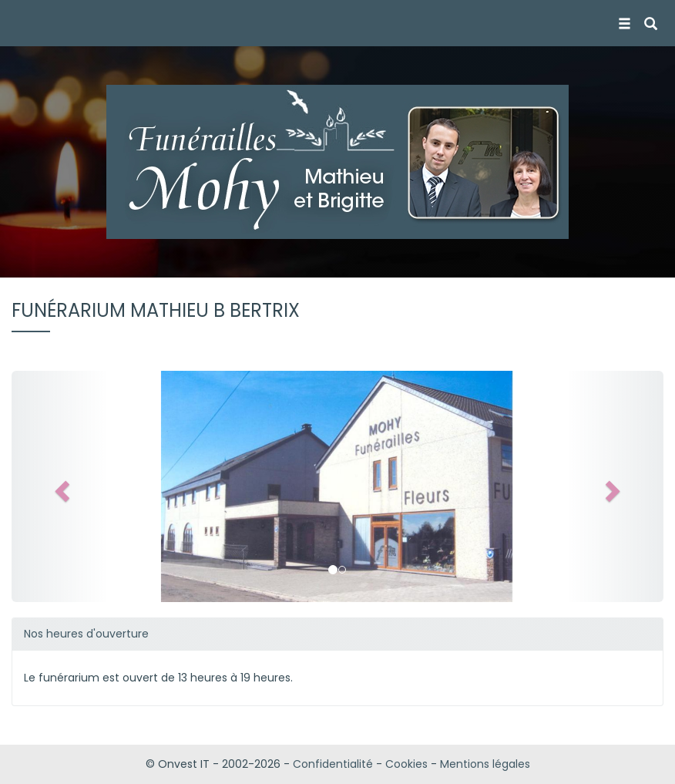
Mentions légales (485, 764)
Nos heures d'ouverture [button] (86, 634)
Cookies (406, 764)
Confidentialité (333, 764)
